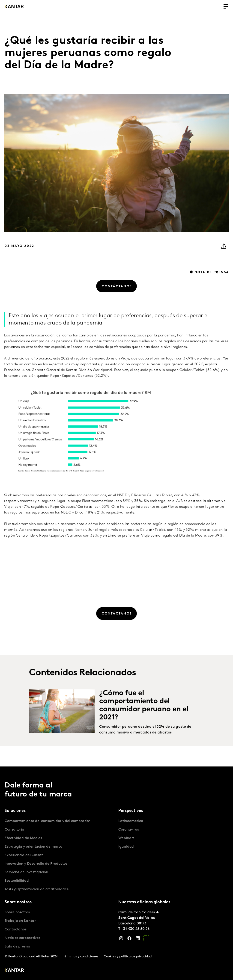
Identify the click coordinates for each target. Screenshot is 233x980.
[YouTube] (146, 939)
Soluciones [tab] (15, 811)
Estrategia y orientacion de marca (34, 847)
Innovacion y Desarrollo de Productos (36, 864)
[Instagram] (121, 939)
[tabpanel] (60, 855)
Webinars (126, 838)
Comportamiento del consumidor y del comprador (47, 821)
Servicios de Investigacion (26, 872)
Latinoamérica (131, 821)
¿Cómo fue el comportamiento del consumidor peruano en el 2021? (144, 720)
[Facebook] (129, 939)
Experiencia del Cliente (24, 855)
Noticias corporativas (22, 938)
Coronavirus (129, 830)
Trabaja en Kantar (20, 921)
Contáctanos (16, 930)
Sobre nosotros (17, 912)
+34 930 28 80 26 (135, 929)
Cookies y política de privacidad (128, 957)
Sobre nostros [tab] (18, 902)
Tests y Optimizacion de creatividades (37, 889)
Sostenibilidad (17, 881)
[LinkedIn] (138, 939)
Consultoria (14, 830)
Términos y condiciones (81, 957)
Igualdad (126, 847)
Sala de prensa (17, 947)
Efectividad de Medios (23, 838)
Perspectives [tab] (131, 811)
